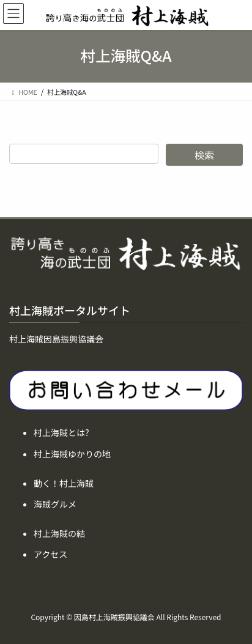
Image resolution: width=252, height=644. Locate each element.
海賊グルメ (55, 504)
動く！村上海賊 (64, 483)
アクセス (50, 554)
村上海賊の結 (59, 533)
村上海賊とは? (61, 432)
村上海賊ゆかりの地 (72, 454)
